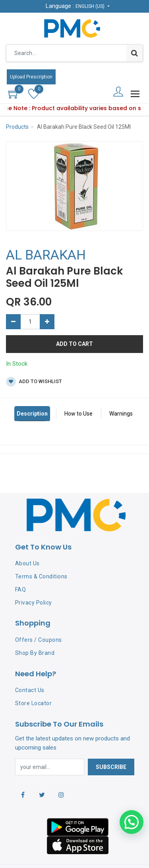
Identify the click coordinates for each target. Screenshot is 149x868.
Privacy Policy (34, 603)
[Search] (134, 53)
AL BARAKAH (46, 255)
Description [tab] (32, 414)
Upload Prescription (31, 77)
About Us (27, 563)
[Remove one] (13, 322)
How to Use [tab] (78, 414)
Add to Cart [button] (74, 344)
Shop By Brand (35, 653)
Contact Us (30, 690)
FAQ (21, 589)
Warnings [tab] (121, 414)
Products (17, 127)
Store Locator (34, 703)
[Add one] (47, 322)
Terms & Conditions (41, 576)
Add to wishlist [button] (34, 382)
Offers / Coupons (39, 640)
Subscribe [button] (111, 767)
